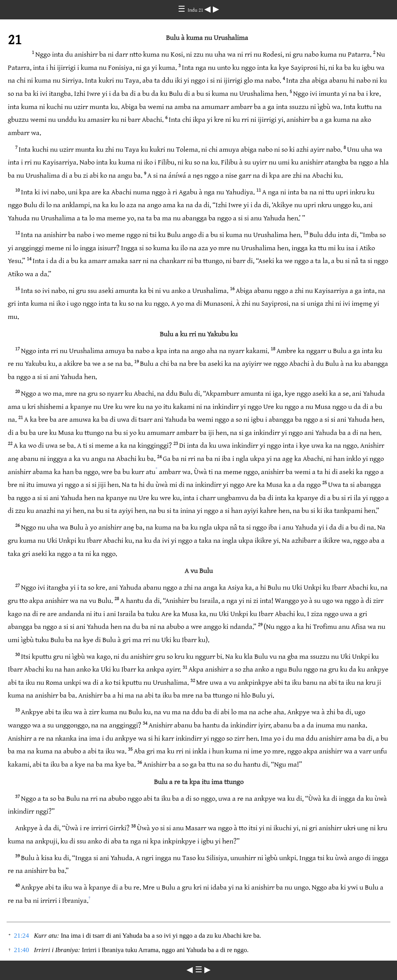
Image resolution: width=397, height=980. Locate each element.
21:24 (22, 936)
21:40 (22, 950)
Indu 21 (196, 10)
